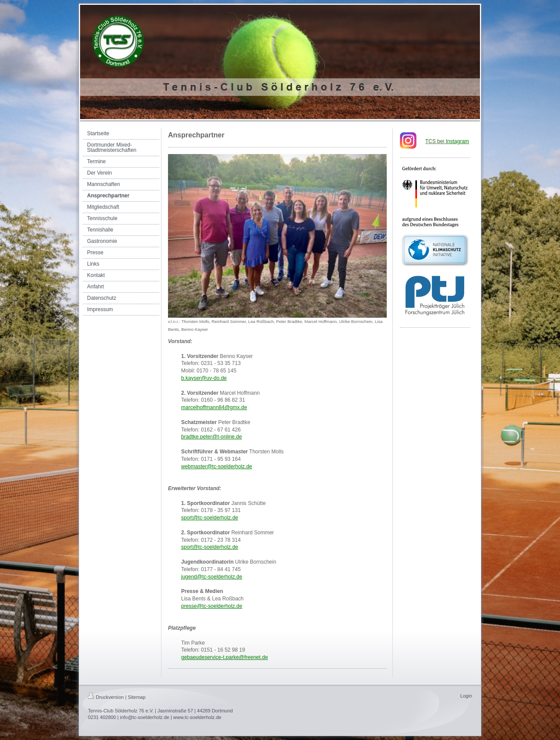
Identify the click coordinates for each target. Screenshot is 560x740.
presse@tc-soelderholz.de (212, 606)
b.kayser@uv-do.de (204, 378)
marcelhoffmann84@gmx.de (214, 407)
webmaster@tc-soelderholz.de (217, 466)
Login (466, 696)
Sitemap (136, 697)
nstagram (457, 141)
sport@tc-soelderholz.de (210, 518)
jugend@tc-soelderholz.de (212, 577)
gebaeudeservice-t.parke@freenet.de (224, 657)
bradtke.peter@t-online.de (212, 437)
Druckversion (106, 697)
